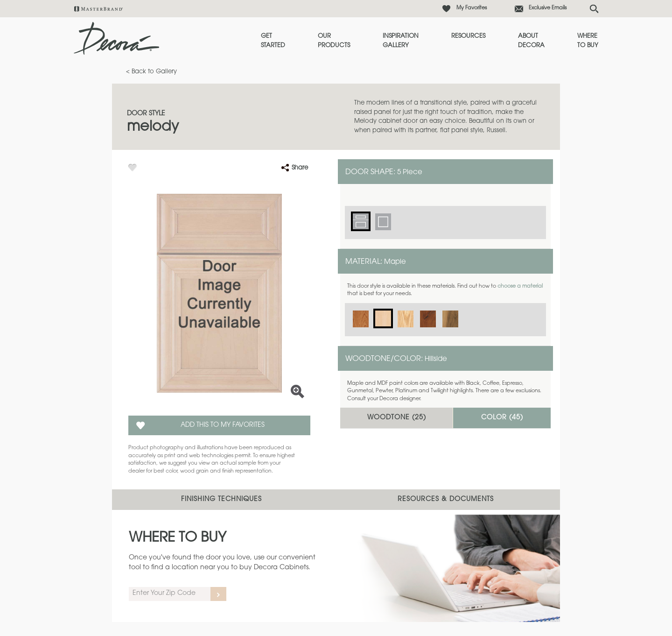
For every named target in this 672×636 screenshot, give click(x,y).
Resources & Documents (446, 500)
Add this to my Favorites (223, 425)
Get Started (273, 41)
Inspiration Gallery (401, 41)
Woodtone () (397, 418)
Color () (502, 418)
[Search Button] (594, 9)
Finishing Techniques (221, 500)
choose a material (520, 286)
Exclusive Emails (548, 8)
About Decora (531, 41)
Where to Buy (588, 41)
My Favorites (472, 8)
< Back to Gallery (151, 72)
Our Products (334, 41)
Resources (468, 36)
